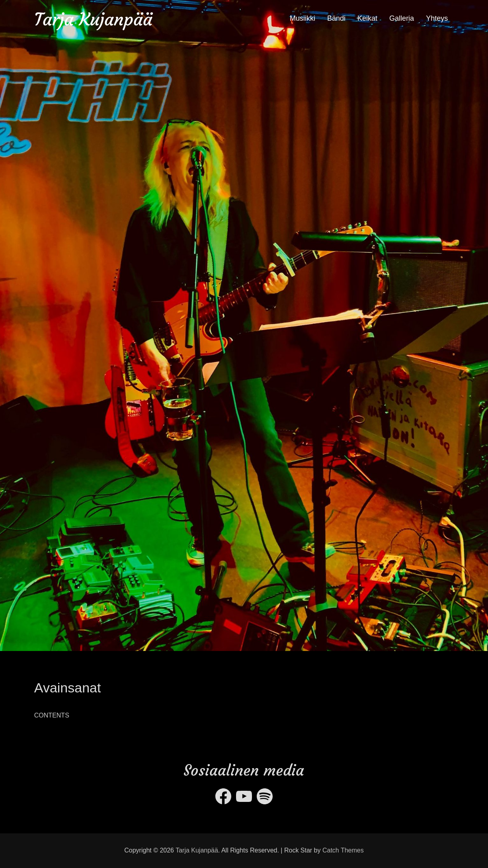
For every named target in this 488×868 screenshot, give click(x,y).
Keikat (367, 18)
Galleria (402, 18)
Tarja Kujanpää (93, 19)
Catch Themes (343, 850)
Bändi (336, 18)
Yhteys (437, 18)
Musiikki (303, 18)
